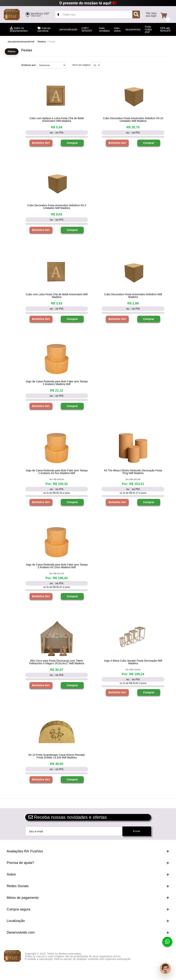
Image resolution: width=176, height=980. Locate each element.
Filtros (12, 52)
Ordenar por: (29, 65)
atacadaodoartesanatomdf (21, 42)
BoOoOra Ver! (41, 143)
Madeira (42, 42)
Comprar (72, 143)
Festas (52, 42)
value (98, 15)
